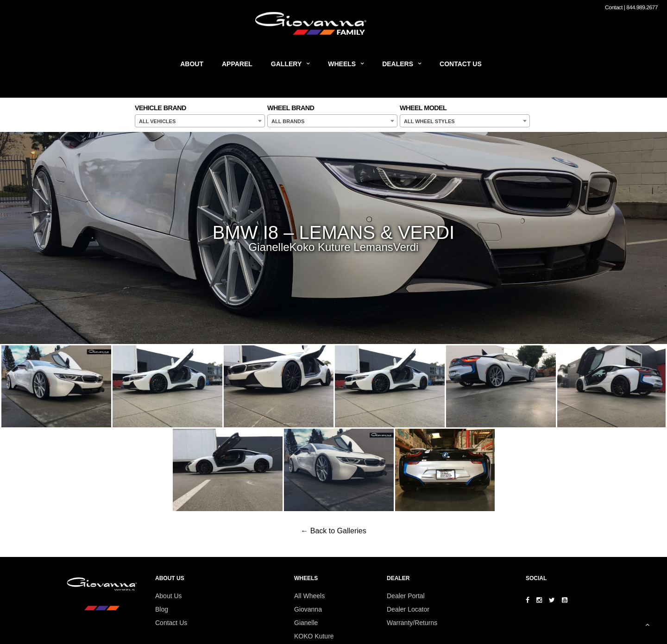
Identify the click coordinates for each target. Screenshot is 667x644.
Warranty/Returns (412, 623)
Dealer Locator (408, 609)
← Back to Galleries (333, 531)
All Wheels (309, 596)
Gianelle (306, 623)
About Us (169, 596)
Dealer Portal (406, 596)
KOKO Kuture (314, 636)
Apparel (237, 64)
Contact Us (461, 64)
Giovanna (308, 609)
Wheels (342, 64)
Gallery (286, 64)
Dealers (398, 64)
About (192, 64)
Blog (162, 609)
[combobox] (200, 121)
